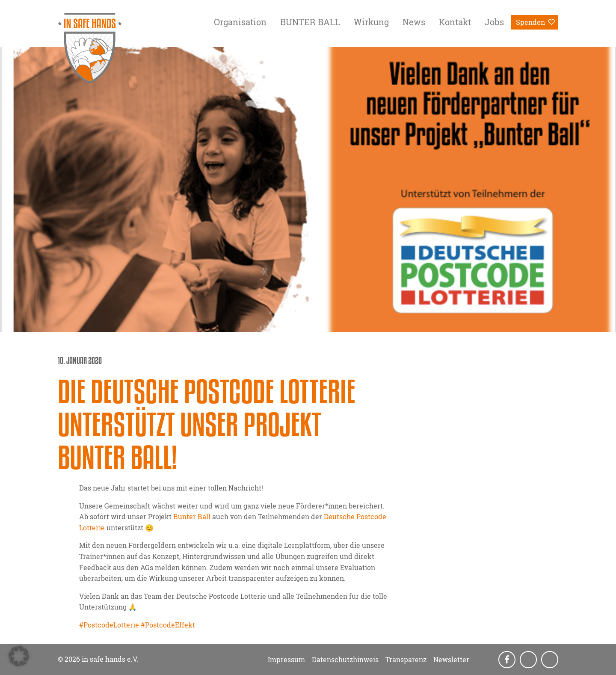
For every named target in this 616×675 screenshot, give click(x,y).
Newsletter (451, 660)
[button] (19, 656)
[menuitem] (240, 24)
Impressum (286, 660)
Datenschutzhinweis (345, 660)
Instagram (529, 660)
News (414, 22)
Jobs (494, 22)
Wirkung (371, 22)
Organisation (240, 22)
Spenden (530, 22)
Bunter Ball (192, 516)
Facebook (508, 660)
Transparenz (406, 660)
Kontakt (455, 22)
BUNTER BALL (310, 22)
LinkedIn (551, 660)
